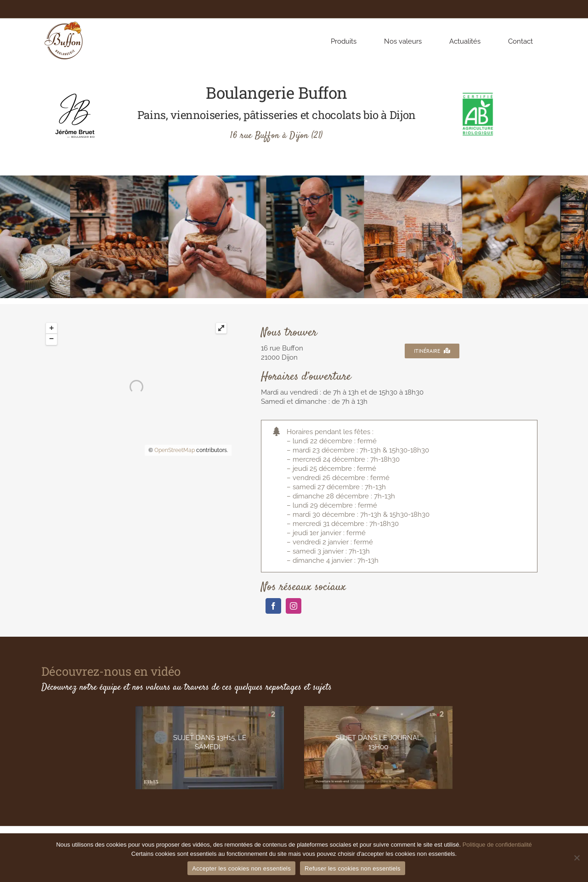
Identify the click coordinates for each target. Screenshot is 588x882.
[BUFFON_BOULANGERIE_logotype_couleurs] (64, 22)
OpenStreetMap (175, 450)
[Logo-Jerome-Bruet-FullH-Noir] (75, 95)
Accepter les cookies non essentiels (241, 868)
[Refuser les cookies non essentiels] (577, 858)
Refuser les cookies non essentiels (353, 868)
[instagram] (294, 606)
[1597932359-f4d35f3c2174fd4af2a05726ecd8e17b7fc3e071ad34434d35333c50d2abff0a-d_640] (210, 748)
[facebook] (273, 606)
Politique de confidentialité (497, 845)
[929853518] (378, 748)
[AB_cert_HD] (478, 95)
